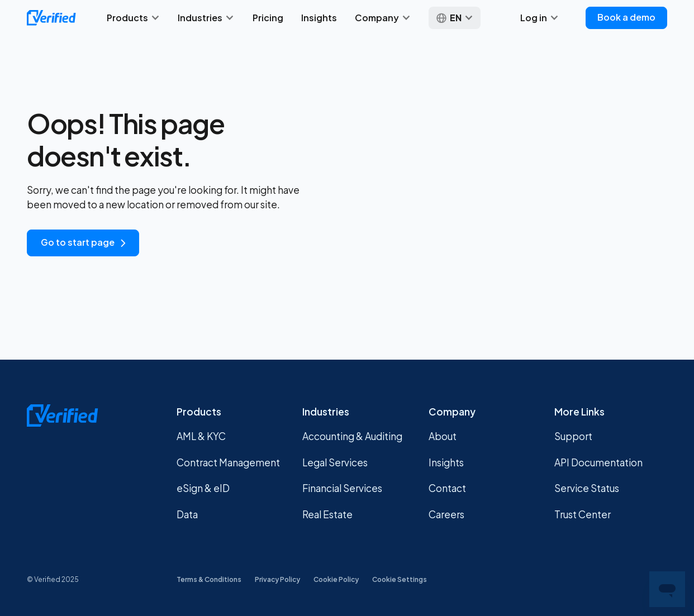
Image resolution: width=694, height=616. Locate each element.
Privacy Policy (277, 579)
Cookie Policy (336, 579)
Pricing (268, 18)
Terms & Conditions (209, 579)
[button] (133, 18)
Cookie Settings (400, 579)
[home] (51, 18)
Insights (319, 18)
